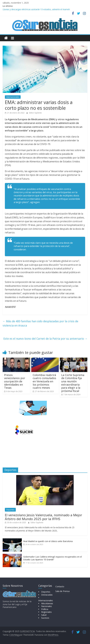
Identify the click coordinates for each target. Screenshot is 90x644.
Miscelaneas (47, 603)
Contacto (60, 586)
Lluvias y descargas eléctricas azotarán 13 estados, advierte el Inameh (36, 9)
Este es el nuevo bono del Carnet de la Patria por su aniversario (45, 339)
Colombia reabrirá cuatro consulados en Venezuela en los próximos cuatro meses (44, 381)
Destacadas (47, 595)
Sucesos (45, 618)
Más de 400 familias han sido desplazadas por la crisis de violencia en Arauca (40, 323)
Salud (44, 615)
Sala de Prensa (62, 591)
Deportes (10, 510)
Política (45, 609)
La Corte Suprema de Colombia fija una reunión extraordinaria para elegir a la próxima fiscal (73, 383)
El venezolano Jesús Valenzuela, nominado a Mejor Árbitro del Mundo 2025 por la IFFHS (43, 517)
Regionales (46, 612)
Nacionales (47, 606)
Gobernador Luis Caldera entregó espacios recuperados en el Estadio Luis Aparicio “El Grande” (53, 558)
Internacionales (13, 97)
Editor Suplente (35, 113)
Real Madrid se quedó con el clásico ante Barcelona (48, 541)
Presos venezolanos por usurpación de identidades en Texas (15, 381)
